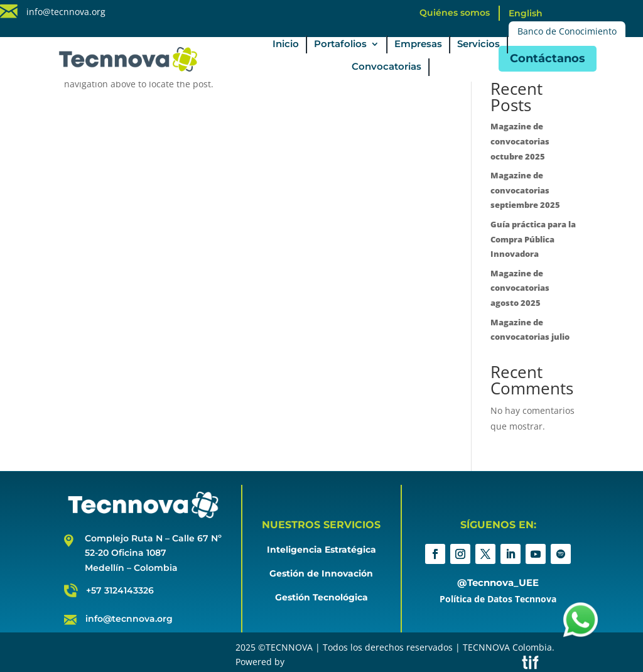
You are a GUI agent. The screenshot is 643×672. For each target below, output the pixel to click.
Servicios (478, 45)
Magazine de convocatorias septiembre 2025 (525, 190)
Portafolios (340, 45)
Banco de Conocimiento (567, 31)
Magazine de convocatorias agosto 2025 (520, 288)
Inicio (286, 45)
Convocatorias (386, 67)
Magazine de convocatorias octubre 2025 (520, 141)
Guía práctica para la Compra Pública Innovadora (533, 239)
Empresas (418, 45)
